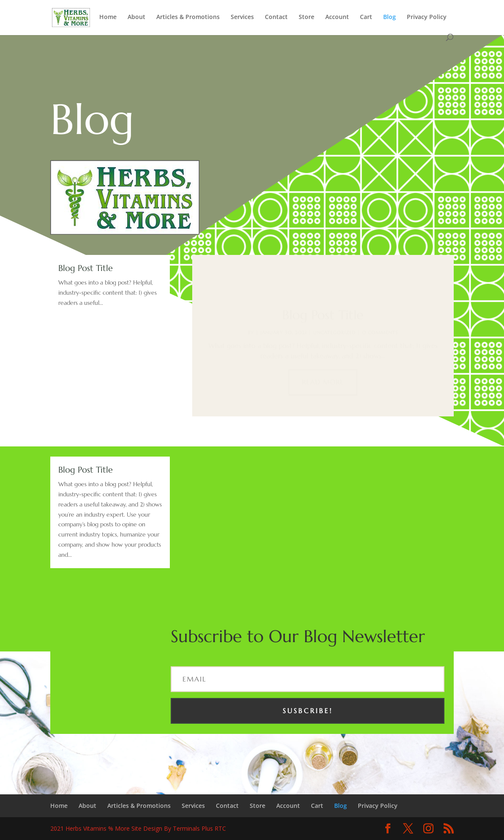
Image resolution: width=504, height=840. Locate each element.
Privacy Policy (427, 17)
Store (306, 17)
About (136, 17)
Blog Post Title (86, 268)
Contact (276, 17)
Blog (390, 17)
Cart (366, 17)
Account (337, 17)
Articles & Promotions (188, 17)
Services (242, 17)
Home (108, 17)
